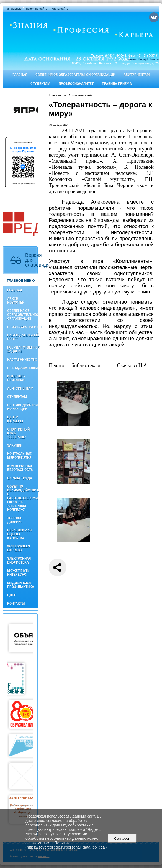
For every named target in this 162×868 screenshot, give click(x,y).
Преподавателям (22, 368)
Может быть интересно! (18, 573)
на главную (14, 9)
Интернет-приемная (16, 378)
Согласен (122, 838)
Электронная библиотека (19, 560)
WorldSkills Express (19, 548)
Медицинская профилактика (21, 585)
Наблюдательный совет (22, 337)
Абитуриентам (137, 75)
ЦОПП (12, 595)
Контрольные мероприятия (19, 456)
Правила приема (117, 84)
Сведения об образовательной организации (75, 75)
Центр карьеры (15, 419)
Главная (20, 75)
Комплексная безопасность (20, 468)
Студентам (40, 84)
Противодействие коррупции (22, 407)
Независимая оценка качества (19, 534)
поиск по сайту (37, 9)
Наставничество (22, 360)
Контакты (16, 603)
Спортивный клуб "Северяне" (18, 433)
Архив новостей (16, 301)
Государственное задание (22, 349)
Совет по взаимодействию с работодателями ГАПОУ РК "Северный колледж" (22, 498)
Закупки (15, 445)
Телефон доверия (15, 520)
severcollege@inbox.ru (143, 59)
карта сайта (60, 9)
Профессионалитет (76, 84)
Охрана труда (20, 478)
